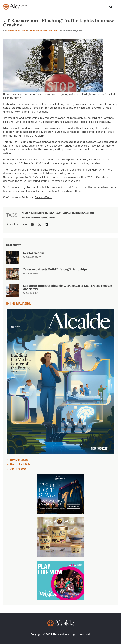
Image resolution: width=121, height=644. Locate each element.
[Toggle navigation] (116, 7)
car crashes (37, 213)
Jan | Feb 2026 (18, 469)
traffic (26, 213)
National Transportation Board (79, 213)
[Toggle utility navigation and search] (110, 7)
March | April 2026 (20, 464)
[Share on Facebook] (32, 225)
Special (44, 31)
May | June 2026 (19, 460)
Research (54, 31)
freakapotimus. (43, 197)
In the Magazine (19, 303)
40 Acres (35, 31)
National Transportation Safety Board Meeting (79, 160)
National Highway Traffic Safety (39, 217)
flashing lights (53, 213)
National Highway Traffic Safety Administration (31, 177)
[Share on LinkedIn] (46, 225)
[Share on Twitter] (39, 225)
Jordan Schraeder (16, 31)
